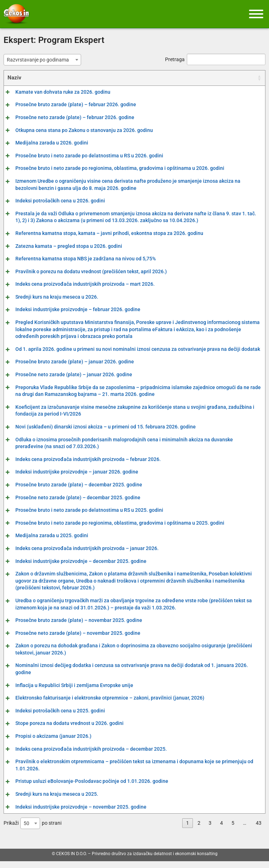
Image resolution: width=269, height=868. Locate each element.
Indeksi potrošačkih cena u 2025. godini (52, 717)
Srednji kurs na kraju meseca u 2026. (49, 297)
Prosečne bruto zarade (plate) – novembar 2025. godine (71, 627)
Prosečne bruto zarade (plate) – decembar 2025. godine (71, 492)
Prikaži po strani (33, 830)
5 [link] (233, 830)
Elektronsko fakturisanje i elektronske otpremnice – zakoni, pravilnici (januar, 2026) (102, 705)
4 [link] (221, 830)
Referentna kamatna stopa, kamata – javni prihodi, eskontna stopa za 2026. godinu (101, 233)
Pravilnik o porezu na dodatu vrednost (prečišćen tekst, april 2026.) (83, 271)
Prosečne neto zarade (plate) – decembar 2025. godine (70, 504)
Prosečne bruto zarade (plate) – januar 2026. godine (67, 369)
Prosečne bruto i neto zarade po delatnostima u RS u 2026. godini (81, 156)
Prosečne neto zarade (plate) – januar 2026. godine (66, 382)
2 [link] (199, 830)
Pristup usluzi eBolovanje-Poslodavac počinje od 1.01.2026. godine (84, 788)
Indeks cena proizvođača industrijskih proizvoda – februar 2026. (80, 466)
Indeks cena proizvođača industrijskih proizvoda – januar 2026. (79, 555)
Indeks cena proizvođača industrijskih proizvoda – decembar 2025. (83, 756)
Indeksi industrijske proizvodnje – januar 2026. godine (69, 479)
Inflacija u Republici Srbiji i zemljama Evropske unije (66, 692)
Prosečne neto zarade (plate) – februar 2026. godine (67, 117)
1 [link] (188, 830)
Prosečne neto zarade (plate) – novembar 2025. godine (70, 640)
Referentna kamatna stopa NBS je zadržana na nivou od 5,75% (78, 259)
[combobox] (42, 60)
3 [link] (210, 830)
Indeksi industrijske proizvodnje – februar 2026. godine (70, 309)
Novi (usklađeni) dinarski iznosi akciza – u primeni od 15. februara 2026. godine (98, 434)
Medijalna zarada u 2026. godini (44, 143)
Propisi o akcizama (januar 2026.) (46, 743)
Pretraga (215, 59)
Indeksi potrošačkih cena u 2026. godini (52, 201)
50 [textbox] (26, 830)
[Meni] (256, 14)
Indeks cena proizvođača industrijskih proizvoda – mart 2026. (77, 284)
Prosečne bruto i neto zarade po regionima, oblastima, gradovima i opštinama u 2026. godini (112, 168)
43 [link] (259, 830)
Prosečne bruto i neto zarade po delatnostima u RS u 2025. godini (81, 517)
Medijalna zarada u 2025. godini (44, 543)
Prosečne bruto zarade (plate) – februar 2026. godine (68, 104)
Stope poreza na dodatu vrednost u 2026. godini (62, 730)
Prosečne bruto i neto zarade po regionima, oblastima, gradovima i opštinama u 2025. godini (112, 530)
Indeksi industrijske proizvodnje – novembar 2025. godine (73, 814)
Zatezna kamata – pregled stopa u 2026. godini (61, 246)
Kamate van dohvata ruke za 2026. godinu (55, 92)
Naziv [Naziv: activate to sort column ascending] (14, 78)
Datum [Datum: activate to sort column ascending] (246, 78)
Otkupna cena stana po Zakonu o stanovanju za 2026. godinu (76, 130)
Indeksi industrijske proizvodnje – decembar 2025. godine (73, 568)
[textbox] (40, 60)
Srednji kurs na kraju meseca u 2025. (49, 801)
